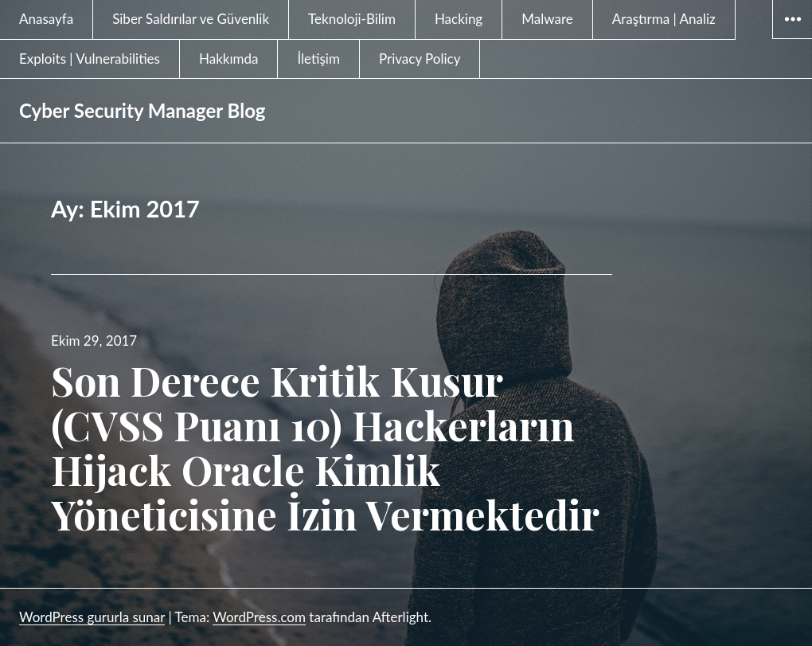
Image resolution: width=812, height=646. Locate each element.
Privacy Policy (420, 59)
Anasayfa (46, 19)
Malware (547, 19)
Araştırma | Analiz (664, 19)
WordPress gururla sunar (92, 617)
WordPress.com (259, 617)
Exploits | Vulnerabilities (90, 59)
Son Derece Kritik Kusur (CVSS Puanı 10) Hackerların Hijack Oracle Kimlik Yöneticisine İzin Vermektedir (325, 447)
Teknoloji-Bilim (352, 19)
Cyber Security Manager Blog (142, 110)
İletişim (318, 59)
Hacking (459, 19)
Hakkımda (229, 59)
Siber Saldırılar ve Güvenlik (191, 19)
